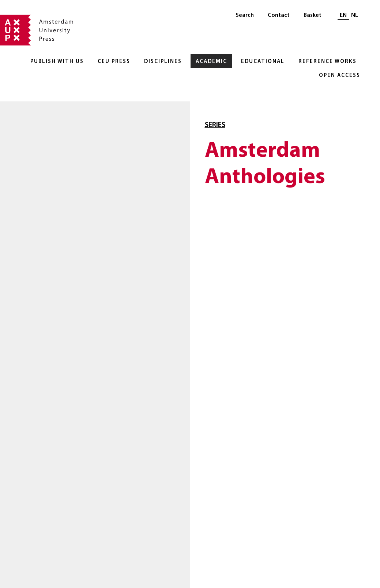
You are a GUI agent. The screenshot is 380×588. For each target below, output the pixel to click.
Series (215, 125)
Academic (211, 62)
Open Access (340, 76)
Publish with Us (57, 62)
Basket (313, 15)
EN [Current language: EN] (343, 15)
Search (245, 15)
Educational (263, 62)
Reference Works (328, 62)
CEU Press (114, 62)
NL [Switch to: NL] (355, 15)
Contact (279, 15)
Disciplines (163, 62)
